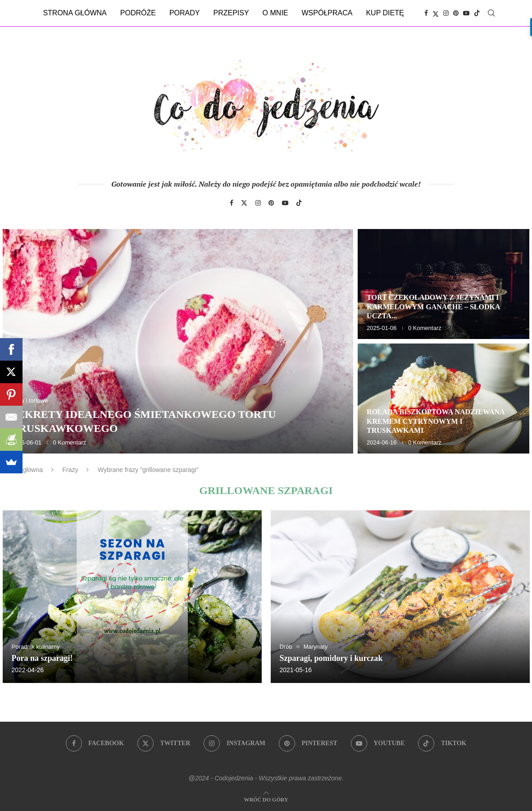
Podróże (138, 13)
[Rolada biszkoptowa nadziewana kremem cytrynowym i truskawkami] (443, 399)
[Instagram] (446, 13)
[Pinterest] (456, 13)
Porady (185, 13)
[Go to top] (266, 799)
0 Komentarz (69, 442)
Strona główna (75, 13)
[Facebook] (426, 13)
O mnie (275, 13)
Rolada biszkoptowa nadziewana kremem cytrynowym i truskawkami (436, 421)
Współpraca (327, 13)
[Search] (491, 13)
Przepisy (231, 13)
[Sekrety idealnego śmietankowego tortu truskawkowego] (178, 341)
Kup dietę (385, 13)
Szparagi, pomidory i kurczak (331, 658)
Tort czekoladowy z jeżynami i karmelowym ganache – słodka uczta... (433, 307)
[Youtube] (466, 13)
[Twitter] (436, 13)
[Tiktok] (477, 13)
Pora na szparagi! (42, 658)
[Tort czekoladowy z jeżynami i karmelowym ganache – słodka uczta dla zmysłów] (443, 284)
